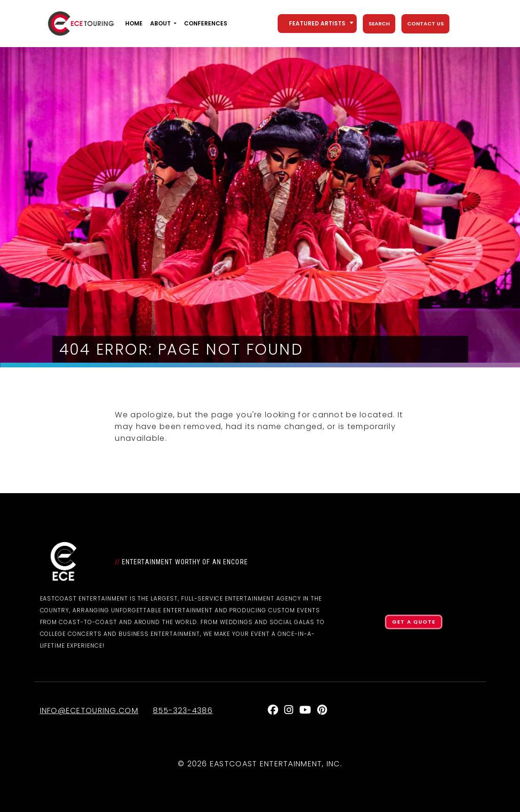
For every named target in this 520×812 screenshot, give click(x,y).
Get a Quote (414, 622)
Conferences (206, 23)
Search (379, 24)
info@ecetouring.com (89, 710)
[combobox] (317, 24)
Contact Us (425, 24)
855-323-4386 (183, 710)
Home (134, 23)
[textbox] (317, 24)
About (160, 23)
